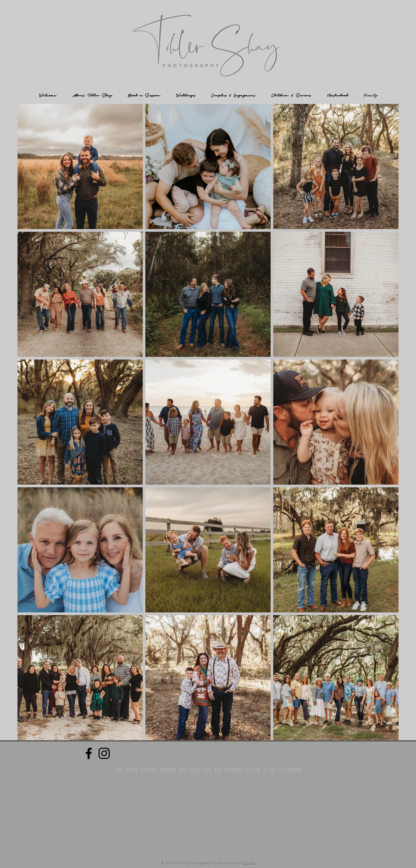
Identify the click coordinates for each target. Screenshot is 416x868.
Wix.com (249, 863)
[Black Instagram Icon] (104, 753)
